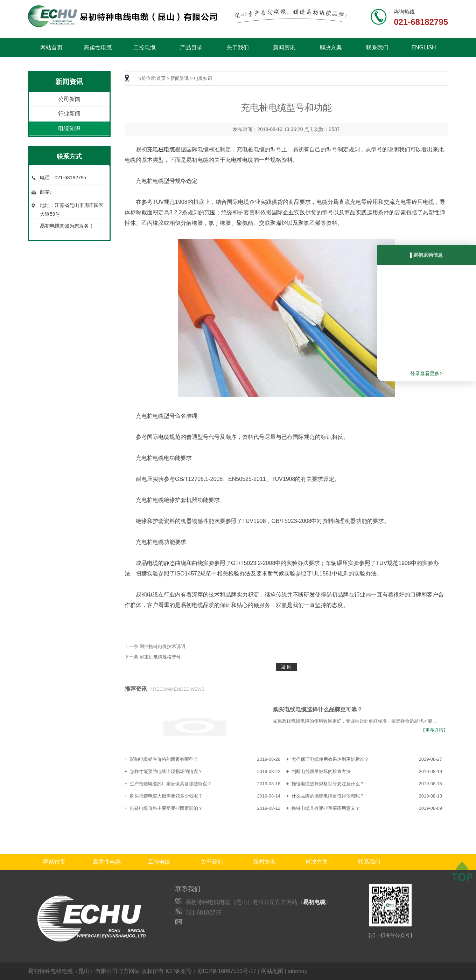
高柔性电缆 (98, 47)
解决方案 (331, 47)
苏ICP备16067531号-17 (227, 971)
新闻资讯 (284, 47)
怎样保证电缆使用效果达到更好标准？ (330, 759)
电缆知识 (69, 128)
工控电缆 (145, 47)
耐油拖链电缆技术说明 (162, 646)
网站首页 (51, 47)
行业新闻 (69, 114)
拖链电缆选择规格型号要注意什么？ (328, 784)
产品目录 (191, 47)
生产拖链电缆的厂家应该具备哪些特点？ (171, 784)
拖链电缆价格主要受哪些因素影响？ (166, 808)
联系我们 (377, 47)
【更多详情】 (434, 730)
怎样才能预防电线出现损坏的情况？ (166, 771)
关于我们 (238, 47)
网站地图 (272, 971)
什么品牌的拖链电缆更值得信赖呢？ (328, 796)
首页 (161, 78)
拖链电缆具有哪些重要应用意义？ (326, 808)
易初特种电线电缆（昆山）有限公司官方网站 (84, 971)
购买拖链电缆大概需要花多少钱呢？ (166, 796)
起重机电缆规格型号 (160, 657)
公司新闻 (69, 99)
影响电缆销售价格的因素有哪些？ (164, 759)
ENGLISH (423, 47)
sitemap (298, 971)
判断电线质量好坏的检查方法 (321, 771)
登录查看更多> (426, 373)
